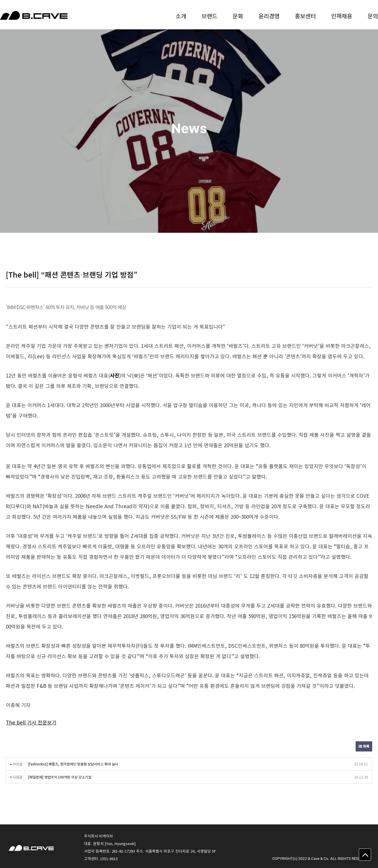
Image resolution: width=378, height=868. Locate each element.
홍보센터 (305, 16)
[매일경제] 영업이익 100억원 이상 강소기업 (60, 777)
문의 (373, 16)
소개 (181, 16)
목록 (364, 746)
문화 (238, 16)
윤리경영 (269, 16)
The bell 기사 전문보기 (31, 722)
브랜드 (209, 16)
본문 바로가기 (0, 0)
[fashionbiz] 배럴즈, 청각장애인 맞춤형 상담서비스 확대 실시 (73, 764)
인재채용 (342, 16)
